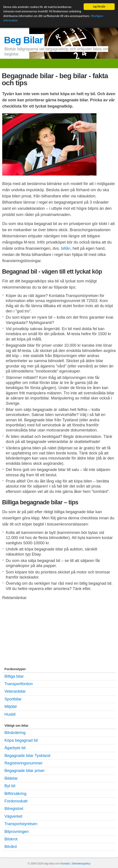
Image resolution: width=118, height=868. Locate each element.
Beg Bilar (23, 40)
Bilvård (11, 847)
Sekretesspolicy (81, 864)
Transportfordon (19, 684)
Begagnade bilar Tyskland (27, 756)
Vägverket (13, 816)
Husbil (10, 714)
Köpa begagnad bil (21, 740)
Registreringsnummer (24, 763)
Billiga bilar (14, 676)
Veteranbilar (15, 691)
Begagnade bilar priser (25, 771)
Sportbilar (13, 699)
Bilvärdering (15, 733)
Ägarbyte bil (15, 748)
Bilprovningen (17, 832)
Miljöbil (11, 707)
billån (66, 248)
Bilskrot (11, 839)
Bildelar (11, 778)
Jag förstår (99, 7)
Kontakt (65, 864)
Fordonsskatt (16, 801)
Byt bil (10, 786)
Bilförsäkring (15, 794)
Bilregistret (14, 809)
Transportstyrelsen (21, 824)
